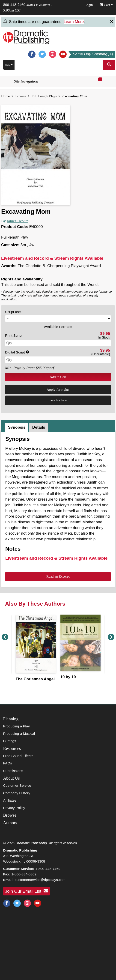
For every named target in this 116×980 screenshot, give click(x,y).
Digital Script (17, 352)
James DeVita (18, 221)
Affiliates (10, 800)
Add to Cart (58, 377)
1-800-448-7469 (48, 869)
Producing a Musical (19, 734)
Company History (17, 793)
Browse (21, 96)
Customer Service (17, 785)
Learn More (74, 22)
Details (39, 427)
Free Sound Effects (18, 756)
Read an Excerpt (58, 576)
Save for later (58, 400)
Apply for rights (58, 389)
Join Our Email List (27, 891)
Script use (13, 312)
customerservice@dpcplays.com (40, 880)
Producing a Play (17, 726)
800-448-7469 (14, 5)
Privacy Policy (14, 808)
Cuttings (10, 741)
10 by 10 (68, 677)
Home (5, 96)
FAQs (8, 763)
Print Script (14, 335)
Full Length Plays (44, 96)
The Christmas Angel (35, 679)
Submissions (13, 771)
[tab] (17, 427)
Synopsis (17, 427)
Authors (10, 823)
